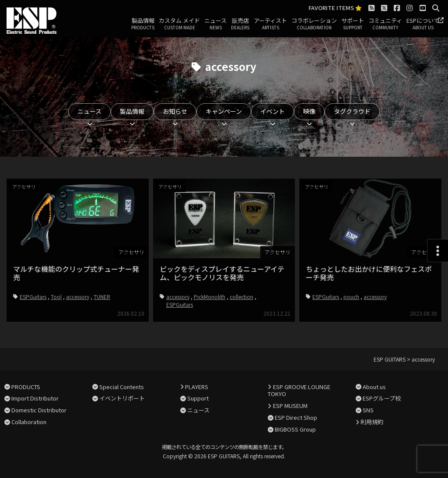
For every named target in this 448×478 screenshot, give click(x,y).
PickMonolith (210, 297)
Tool (56, 297)
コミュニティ (385, 24)
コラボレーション (314, 24)
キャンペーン (224, 111)
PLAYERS (197, 387)
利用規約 (372, 422)
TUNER (102, 297)
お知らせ (175, 111)
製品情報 (143, 24)
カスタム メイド (179, 24)
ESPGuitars (33, 297)
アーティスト (270, 24)
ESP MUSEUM (290, 406)
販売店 (240, 24)
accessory (78, 297)
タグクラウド (352, 111)
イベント (273, 111)
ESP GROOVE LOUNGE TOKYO (299, 390)
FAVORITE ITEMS (335, 8)
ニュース (215, 24)
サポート (353, 24)
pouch (351, 297)
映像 (309, 111)
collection (241, 297)
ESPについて (423, 24)
